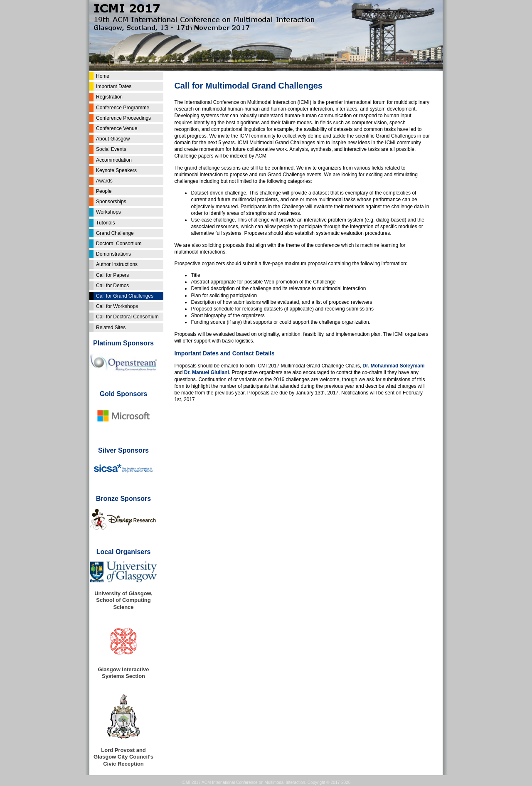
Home (103, 76)
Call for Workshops (117, 306)
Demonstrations (113, 254)
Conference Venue (117, 128)
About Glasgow (113, 139)
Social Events (111, 149)
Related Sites (111, 328)
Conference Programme (123, 108)
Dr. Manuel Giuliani (207, 372)
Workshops (108, 212)
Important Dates (114, 86)
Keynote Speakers (116, 170)
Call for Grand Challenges (125, 296)
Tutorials (106, 223)
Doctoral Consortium (119, 244)
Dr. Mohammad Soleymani (393, 366)
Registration (109, 97)
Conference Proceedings (123, 118)
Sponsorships (111, 202)
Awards (104, 181)
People (104, 191)
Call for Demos (112, 286)
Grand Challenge (115, 233)
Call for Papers (112, 275)
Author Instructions (117, 264)
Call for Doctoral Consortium (127, 317)
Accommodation (114, 160)
